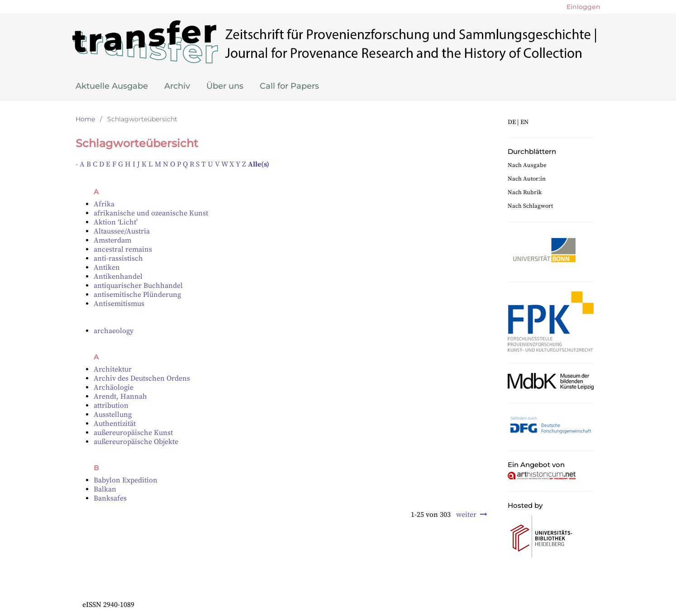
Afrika (104, 204)
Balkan (105, 489)
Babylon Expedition (126, 480)
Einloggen (583, 7)
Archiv (177, 86)
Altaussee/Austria (122, 231)
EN (524, 122)
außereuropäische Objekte (136, 442)
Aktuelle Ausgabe (112, 86)
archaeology (114, 331)
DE (512, 122)
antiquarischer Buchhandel (138, 286)
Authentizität (115, 424)
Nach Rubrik (525, 192)
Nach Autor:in (527, 179)
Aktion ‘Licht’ (116, 222)
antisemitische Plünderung (137, 295)
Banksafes (110, 498)
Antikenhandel (118, 277)
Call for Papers (289, 86)
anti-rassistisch (118, 258)
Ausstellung (113, 415)
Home (85, 119)
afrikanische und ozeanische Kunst (151, 213)
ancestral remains (123, 249)
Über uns (225, 86)
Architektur (113, 369)
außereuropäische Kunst (133, 433)
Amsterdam (112, 240)
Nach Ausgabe (527, 165)
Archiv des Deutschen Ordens (142, 378)
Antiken (107, 267)
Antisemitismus (119, 304)
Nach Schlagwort (530, 206)
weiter (466, 515)
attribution (111, 406)
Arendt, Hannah (120, 396)
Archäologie (114, 387)
